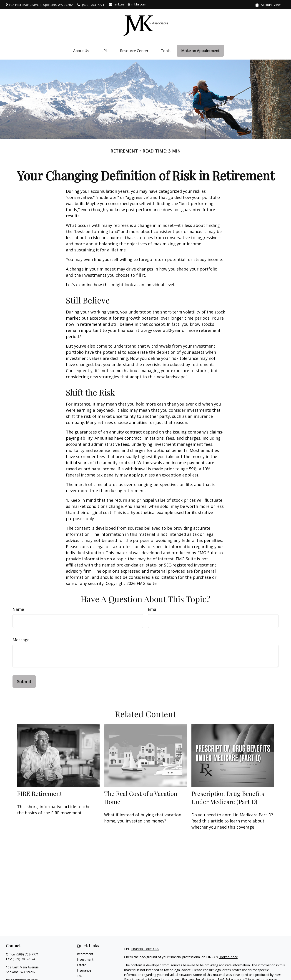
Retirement (85, 954)
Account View (268, 5)
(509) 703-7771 (91, 5)
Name (18, 609)
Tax (80, 976)
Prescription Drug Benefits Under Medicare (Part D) (228, 797)
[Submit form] (24, 682)
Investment (85, 959)
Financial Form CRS (145, 949)
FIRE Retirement (40, 793)
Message (21, 640)
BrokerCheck (228, 957)
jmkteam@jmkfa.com (128, 4)
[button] (81, 51)
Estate (82, 965)
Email (153, 609)
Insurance (84, 970)
